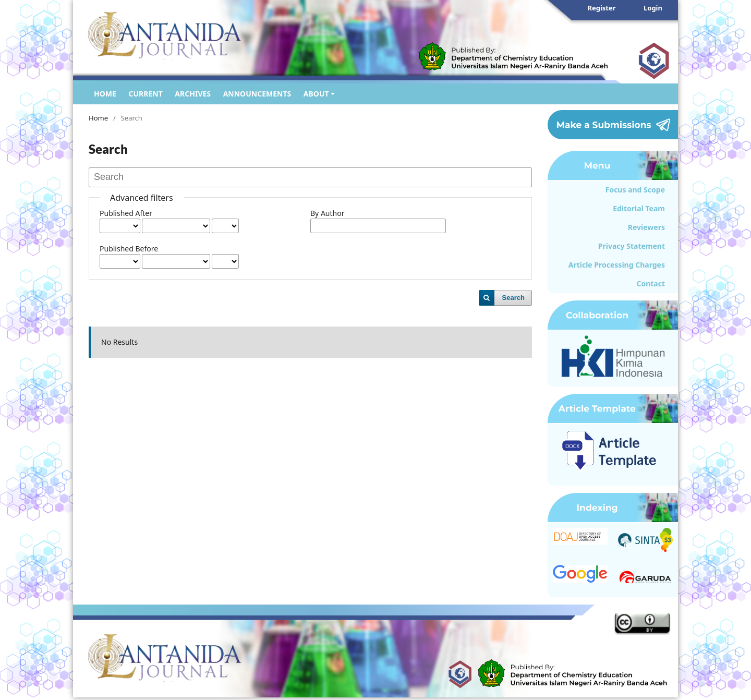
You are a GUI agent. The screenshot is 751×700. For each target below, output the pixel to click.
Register (601, 8)
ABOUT (316, 94)
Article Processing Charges (617, 265)
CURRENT (145, 94)
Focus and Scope (635, 190)
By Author (327, 213)
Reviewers (646, 227)
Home (98, 118)
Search (513, 298)
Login (653, 8)
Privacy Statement (632, 246)
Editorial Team (639, 208)
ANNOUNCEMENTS (257, 94)
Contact (651, 283)
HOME (105, 94)
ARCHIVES (193, 94)
